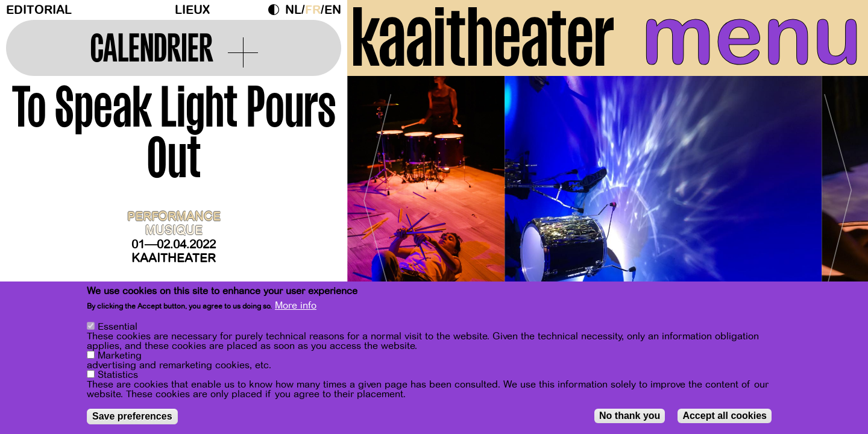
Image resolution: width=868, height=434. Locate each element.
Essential (118, 327)
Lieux (192, 10)
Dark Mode (277, 10)
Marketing (120, 356)
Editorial (39, 10)
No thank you (630, 416)
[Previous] (377, 196)
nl (293, 10)
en (333, 10)
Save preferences (132, 416)
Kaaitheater (174, 258)
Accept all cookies (725, 416)
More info (296, 306)
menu (752, 36)
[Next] (838, 196)
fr (313, 10)
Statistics (118, 375)
